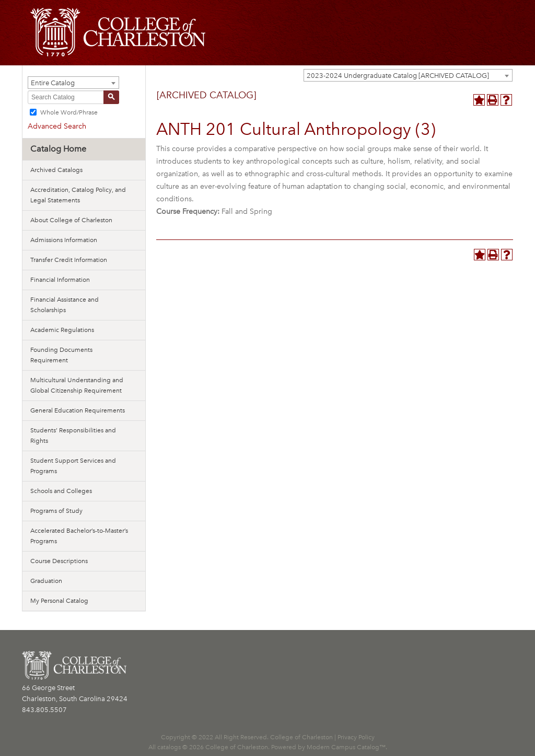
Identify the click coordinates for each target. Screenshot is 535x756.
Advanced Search (57, 126)
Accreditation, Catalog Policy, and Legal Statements (78, 195)
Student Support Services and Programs (73, 466)
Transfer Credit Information (69, 260)
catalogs (169, 747)
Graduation (46, 581)
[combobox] (408, 75)
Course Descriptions (59, 561)
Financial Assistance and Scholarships (65, 305)
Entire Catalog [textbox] (53, 83)
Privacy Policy (356, 737)
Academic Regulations (62, 330)
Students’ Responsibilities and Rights (73, 436)
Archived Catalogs (56, 170)
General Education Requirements (78, 410)
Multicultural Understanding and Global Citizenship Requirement (77, 385)
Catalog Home (58, 149)
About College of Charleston (71, 220)
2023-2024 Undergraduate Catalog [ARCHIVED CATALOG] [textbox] (398, 76)
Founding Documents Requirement (61, 355)
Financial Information (60, 280)
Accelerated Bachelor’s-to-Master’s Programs (79, 536)
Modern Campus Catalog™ (346, 747)
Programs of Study (56, 511)
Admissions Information (64, 240)
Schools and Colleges (61, 491)
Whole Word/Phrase (69, 112)
